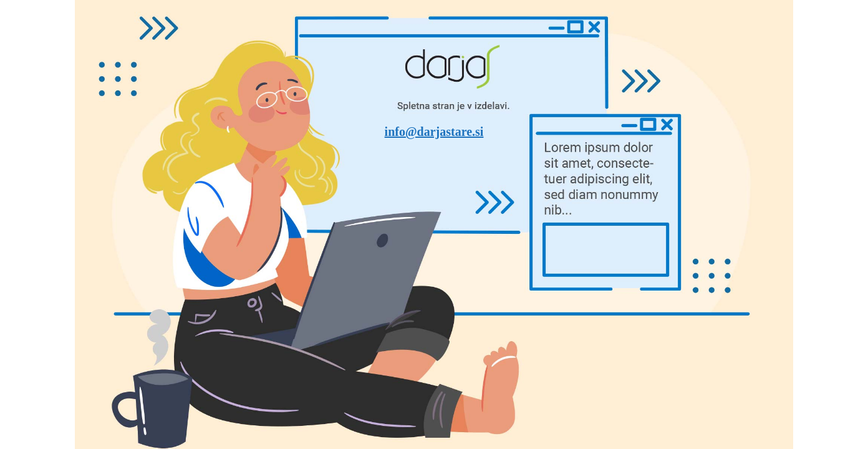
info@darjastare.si (434, 132)
